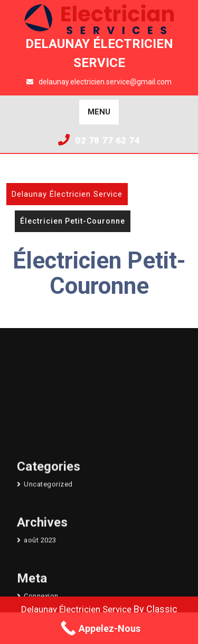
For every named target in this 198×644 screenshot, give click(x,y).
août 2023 (40, 594)
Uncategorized (48, 539)
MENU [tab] (99, 112)
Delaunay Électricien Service (67, 194)
